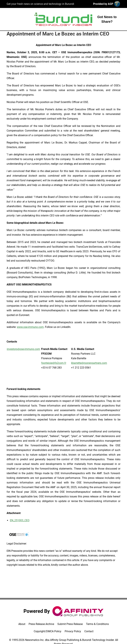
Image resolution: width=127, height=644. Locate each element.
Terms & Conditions (97, 624)
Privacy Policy (73, 631)
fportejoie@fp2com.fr (54, 363)
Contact (89, 631)
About (22, 624)
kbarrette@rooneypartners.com (89, 363)
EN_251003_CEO (20, 520)
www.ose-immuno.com (30, 327)
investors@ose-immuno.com (23, 349)
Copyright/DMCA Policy (48, 631)
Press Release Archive (41, 624)
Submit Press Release (70, 624)
